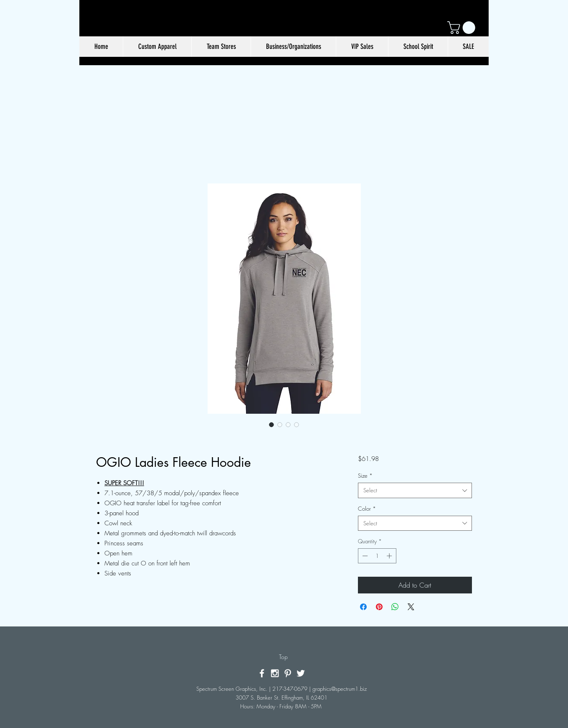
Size (365, 476)
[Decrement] (364, 556)
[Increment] (390, 556)
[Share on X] (411, 607)
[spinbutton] (377, 556)
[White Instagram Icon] (275, 673)
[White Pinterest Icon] (288, 673)
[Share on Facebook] (363, 607)
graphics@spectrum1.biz (340, 689)
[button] (463, 28)
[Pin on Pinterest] (379, 607)
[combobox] (415, 490)
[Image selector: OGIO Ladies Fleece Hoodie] (271, 425)
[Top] (283, 657)
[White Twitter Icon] (301, 673)
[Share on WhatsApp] (395, 607)
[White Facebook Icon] (262, 673)
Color (367, 509)
